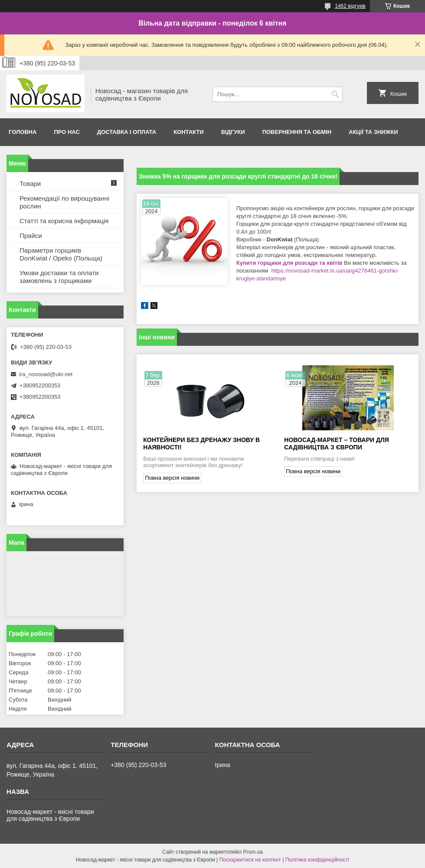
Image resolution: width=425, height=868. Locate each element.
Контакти (189, 132)
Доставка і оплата (127, 132)
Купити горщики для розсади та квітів (290, 263)
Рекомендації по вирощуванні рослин (64, 202)
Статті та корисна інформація (64, 221)
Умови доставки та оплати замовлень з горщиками (59, 277)
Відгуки (233, 132)
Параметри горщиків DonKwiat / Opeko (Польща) (61, 254)
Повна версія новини (172, 478)
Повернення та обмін (297, 132)
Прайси (31, 236)
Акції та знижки (373, 132)
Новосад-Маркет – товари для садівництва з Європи (337, 444)
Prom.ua (253, 852)
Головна (23, 132)
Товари (30, 184)
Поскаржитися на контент (250, 860)
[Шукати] (335, 94)
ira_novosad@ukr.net (46, 374)
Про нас (67, 132)
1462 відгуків (350, 6)
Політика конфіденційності (317, 860)
